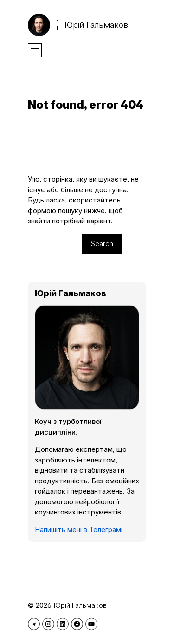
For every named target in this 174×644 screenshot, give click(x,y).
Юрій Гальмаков (96, 25)
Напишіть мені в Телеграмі (79, 530)
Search (102, 244)
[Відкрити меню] (35, 50)
